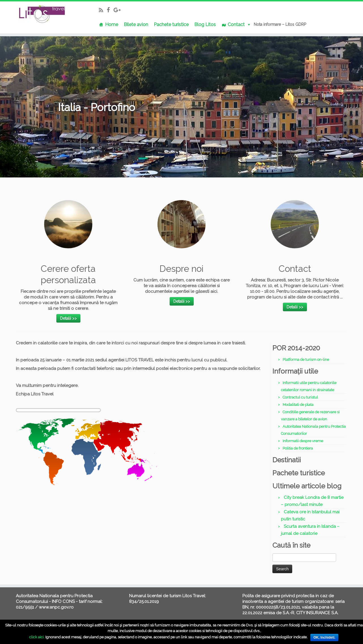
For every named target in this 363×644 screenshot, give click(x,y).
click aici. (37, 637)
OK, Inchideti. (324, 637)
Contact (236, 25)
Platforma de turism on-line (306, 360)
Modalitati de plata (298, 405)
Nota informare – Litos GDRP (280, 24)
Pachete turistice (171, 25)
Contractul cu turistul (300, 397)
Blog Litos (205, 25)
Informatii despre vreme (303, 441)
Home (112, 25)
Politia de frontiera (298, 448)
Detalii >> (68, 318)
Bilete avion (136, 25)
